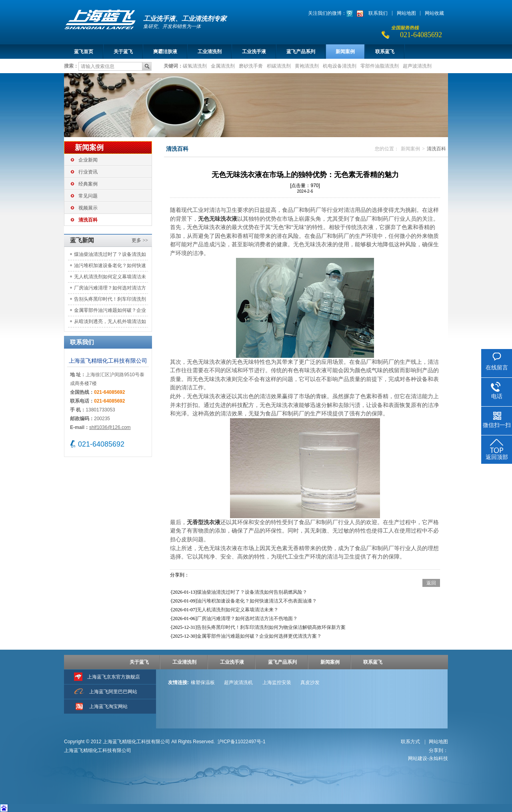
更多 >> (140, 240)
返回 (431, 583)
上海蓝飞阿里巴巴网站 (113, 692)
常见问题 (88, 196)
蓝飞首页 (84, 52)
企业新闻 (88, 160)
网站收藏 (434, 13)
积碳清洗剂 (279, 66)
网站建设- (428, 758)
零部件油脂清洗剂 (380, 66)
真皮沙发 (310, 682)
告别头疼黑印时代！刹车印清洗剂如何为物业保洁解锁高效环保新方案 (110, 300)
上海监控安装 (277, 682)
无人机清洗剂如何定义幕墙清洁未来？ (110, 278)
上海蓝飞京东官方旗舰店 (114, 677)
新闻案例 (345, 52)
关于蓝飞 (123, 52)
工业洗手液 (254, 52)
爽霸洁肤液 (165, 52)
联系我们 (378, 13)
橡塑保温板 (203, 682)
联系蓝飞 (385, 52)
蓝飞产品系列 (301, 52)
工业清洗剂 (210, 52)
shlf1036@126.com (110, 427)
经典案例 (88, 184)
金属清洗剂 (223, 66)
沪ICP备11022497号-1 (242, 742)
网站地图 (406, 13)
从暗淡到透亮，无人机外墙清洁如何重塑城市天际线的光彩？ (110, 323)
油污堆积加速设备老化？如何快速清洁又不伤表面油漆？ (110, 267)
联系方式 (411, 742)
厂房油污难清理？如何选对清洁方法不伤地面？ (110, 289)
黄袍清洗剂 (307, 66)
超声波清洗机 (238, 682)
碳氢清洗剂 (195, 66)
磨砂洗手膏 (251, 66)
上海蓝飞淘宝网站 (108, 706)
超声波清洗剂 (417, 66)
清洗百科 (88, 220)
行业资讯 (88, 172)
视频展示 (88, 208)
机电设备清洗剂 (340, 66)
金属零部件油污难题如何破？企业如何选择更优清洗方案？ (110, 312)
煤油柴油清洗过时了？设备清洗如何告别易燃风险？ (110, 256)
